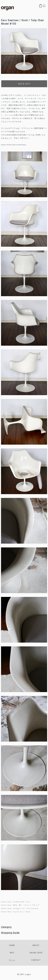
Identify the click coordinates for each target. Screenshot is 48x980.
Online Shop (6, 902)
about (36, 945)
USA (28, 902)
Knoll (28, 912)
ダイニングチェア (32, 905)
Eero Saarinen (33, 908)
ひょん (12, 960)
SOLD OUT (24, 84)
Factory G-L (18, 912)
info (12, 953)
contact (36, 960)
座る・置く (18, 905)
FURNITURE (19, 902)
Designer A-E (19, 908)
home (12, 945)
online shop (36, 953)
